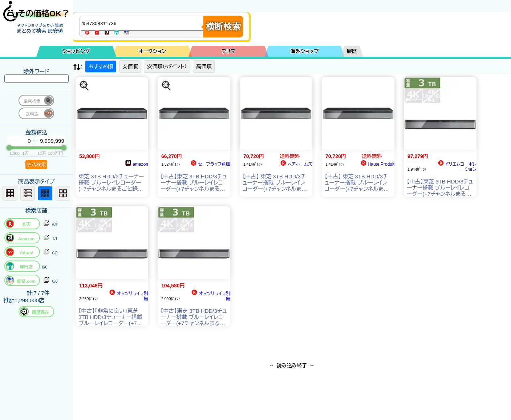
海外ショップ (304, 51)
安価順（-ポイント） (167, 66)
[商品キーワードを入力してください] (143, 23)
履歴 (352, 51)
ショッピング (76, 51)
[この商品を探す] (84, 86)
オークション (152, 51)
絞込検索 (36, 164)
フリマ (228, 51)
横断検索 (223, 26)
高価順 (204, 66)
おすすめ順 (101, 66)
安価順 (130, 66)
